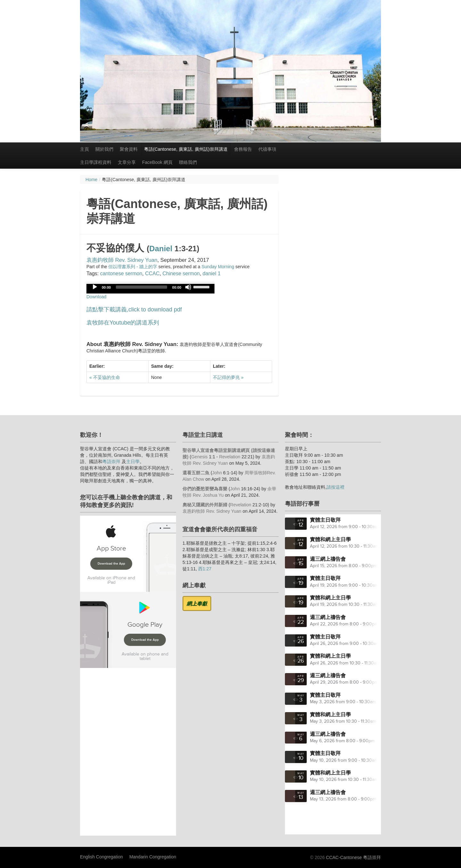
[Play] (95, 287)
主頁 (85, 149)
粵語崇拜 (111, 462)
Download (96, 297)
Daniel (161, 249)
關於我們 (104, 149)
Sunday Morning (218, 267)
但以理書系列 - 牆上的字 (133, 267)
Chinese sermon (181, 273)
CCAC (152, 273)
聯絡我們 (188, 162)
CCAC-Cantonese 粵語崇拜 (353, 857)
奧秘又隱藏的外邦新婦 (205, 505)
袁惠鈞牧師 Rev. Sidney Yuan (122, 260)
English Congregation (101, 857)
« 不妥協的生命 (105, 377)
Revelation (230, 457)
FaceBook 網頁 (157, 162)
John (217, 473)
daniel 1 (212, 273)
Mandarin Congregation (153, 857)
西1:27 (205, 569)
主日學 (133, 462)
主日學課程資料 (96, 162)
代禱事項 (267, 149)
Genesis (199, 457)
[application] (150, 289)
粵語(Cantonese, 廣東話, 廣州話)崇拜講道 (186, 149)
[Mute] (188, 287)
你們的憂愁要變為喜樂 (205, 489)
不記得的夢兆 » (228, 377)
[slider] (142, 287)
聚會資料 (129, 149)
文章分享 (127, 162)
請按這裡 (336, 487)
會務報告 (243, 149)
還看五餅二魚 (196, 473)
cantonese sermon (121, 273)
